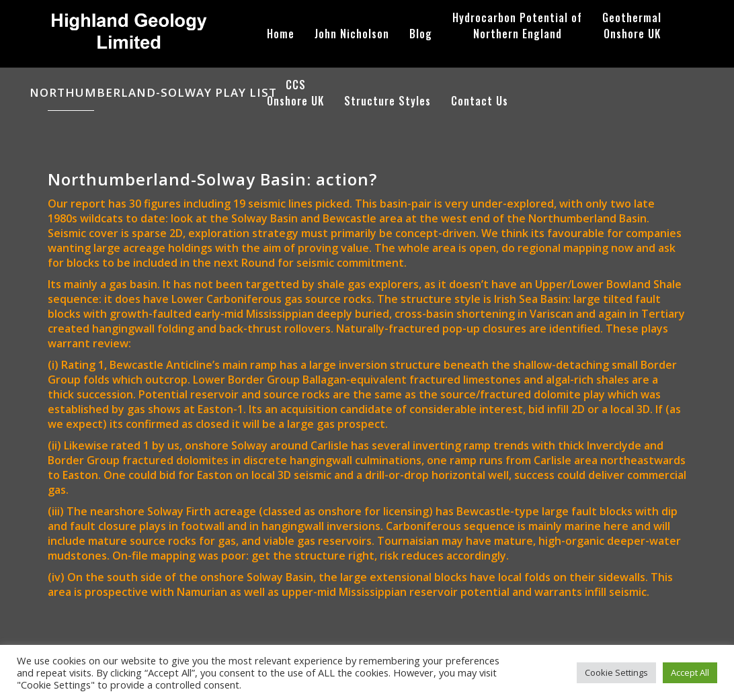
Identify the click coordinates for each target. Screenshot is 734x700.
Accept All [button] (690, 672)
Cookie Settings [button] (616, 672)
